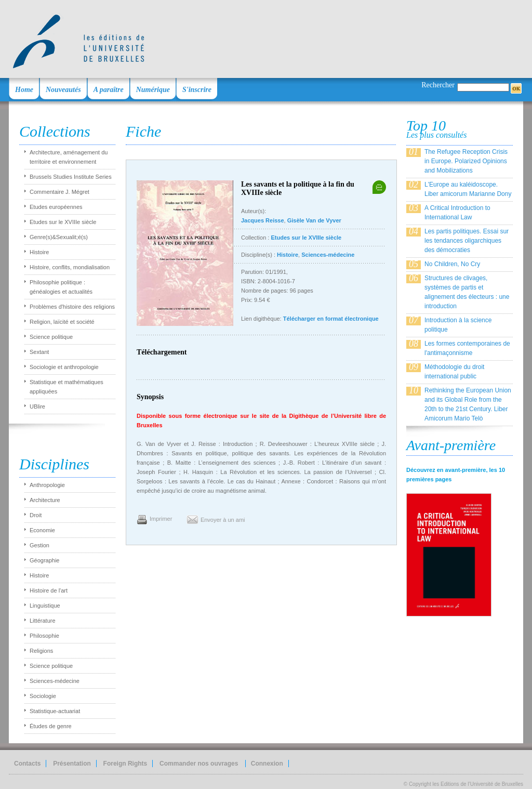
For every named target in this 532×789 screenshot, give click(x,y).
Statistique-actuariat (55, 711)
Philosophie (44, 636)
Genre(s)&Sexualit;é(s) (59, 237)
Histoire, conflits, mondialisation (70, 267)
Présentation (72, 764)
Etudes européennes (56, 207)
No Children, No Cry (452, 264)
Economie (42, 530)
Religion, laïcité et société (62, 322)
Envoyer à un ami (223, 520)
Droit (36, 515)
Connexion (267, 764)
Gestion (39, 545)
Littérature (43, 621)
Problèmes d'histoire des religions (72, 307)
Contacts (27, 764)
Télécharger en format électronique (331, 319)
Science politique (51, 337)
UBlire (37, 406)
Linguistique (45, 606)
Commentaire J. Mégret (59, 192)
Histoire (39, 252)
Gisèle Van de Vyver (314, 220)
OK (516, 88)
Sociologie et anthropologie (64, 367)
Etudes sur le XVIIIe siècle (63, 222)
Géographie (45, 560)
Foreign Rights (125, 764)
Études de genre (51, 726)
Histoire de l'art (49, 590)
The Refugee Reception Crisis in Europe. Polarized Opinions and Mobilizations (466, 161)
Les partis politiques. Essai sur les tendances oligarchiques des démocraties (467, 241)
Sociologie (43, 696)
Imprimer (161, 519)
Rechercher (438, 85)
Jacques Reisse (263, 220)
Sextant (39, 352)
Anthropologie (47, 485)
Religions (41, 651)
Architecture (45, 500)
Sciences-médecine (55, 681)
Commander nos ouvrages (200, 764)
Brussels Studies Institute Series (71, 177)
